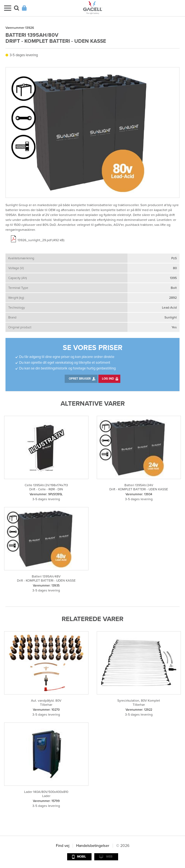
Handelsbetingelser (93, 846)
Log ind (108, 379)
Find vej (63, 846)
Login (24, 8)
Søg (17, 8)
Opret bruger (80, 379)
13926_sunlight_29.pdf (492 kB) (41, 240)
